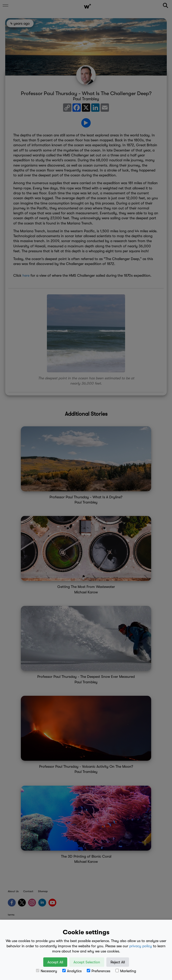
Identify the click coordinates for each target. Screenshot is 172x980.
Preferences (99, 971)
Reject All (118, 962)
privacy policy (141, 946)
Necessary (47, 971)
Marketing (126, 971)
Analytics (72, 971)
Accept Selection (87, 962)
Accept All (55, 962)
